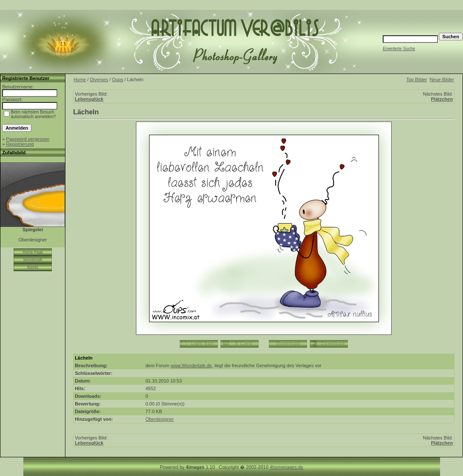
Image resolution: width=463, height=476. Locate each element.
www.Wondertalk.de (191, 365)
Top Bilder (416, 79)
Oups (118, 79)
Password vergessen (28, 139)
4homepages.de (287, 467)
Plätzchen (442, 99)
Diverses (99, 79)
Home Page (33, 252)
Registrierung (20, 144)
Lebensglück (89, 99)
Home (80, 79)
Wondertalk (32, 260)
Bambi (33, 267)
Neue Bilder (442, 79)
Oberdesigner (160, 419)
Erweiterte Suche (399, 49)
